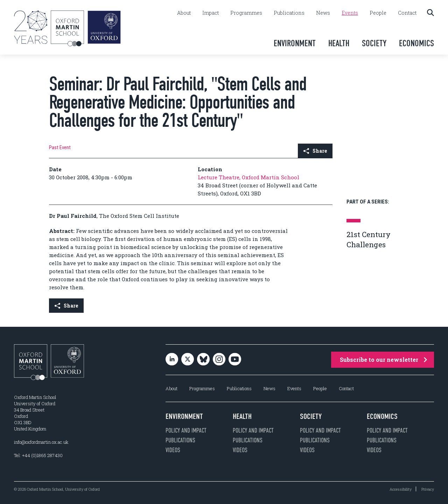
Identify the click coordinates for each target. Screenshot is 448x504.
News (323, 13)
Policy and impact (186, 430)
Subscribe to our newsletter (383, 360)
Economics (416, 43)
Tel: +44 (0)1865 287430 (38, 455)
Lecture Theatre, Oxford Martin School (248, 177)
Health (339, 43)
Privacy (428, 489)
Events (350, 13)
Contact (407, 13)
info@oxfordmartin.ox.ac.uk (41, 442)
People (378, 13)
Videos (173, 450)
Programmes (246, 13)
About (184, 13)
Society (374, 43)
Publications (289, 13)
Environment (295, 43)
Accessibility (401, 489)
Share (315, 151)
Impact (211, 13)
